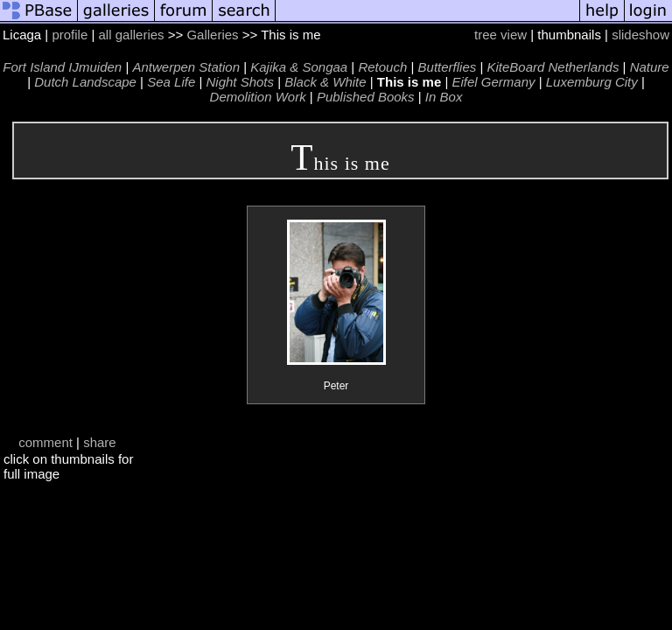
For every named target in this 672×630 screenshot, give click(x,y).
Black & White (325, 82)
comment (45, 442)
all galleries (132, 35)
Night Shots (240, 82)
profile (70, 35)
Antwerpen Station (186, 67)
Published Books (366, 97)
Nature (650, 67)
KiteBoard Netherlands (553, 67)
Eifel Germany (493, 82)
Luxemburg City (592, 82)
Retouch (382, 67)
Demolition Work (258, 97)
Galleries (212, 35)
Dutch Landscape (85, 82)
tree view (500, 35)
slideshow (640, 35)
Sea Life (171, 82)
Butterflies (448, 67)
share (100, 442)
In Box (444, 97)
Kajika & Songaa (299, 67)
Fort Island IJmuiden (62, 67)
